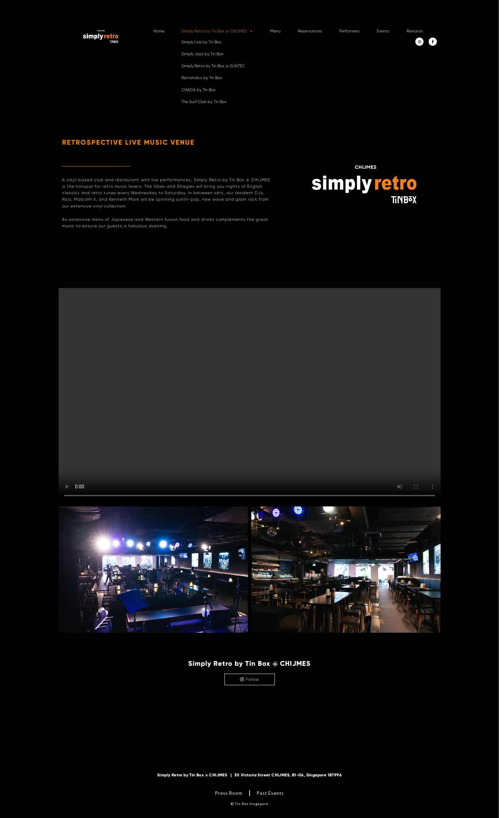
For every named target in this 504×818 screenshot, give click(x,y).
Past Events (270, 793)
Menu (275, 31)
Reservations (310, 31)
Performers (350, 31)
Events (383, 31)
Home (159, 31)
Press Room (229, 793)
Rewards (415, 31)
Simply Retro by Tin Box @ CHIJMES (217, 31)
